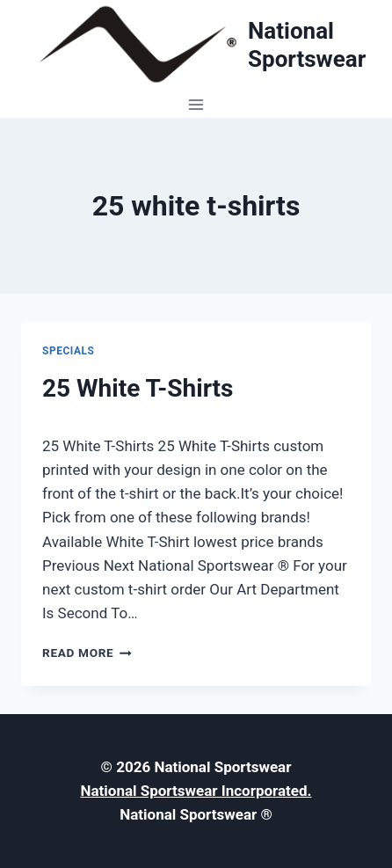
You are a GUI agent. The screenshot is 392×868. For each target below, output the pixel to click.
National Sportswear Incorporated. (196, 791)
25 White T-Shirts (138, 388)
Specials (69, 351)
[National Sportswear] (196, 45)
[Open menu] (196, 104)
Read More (87, 653)
